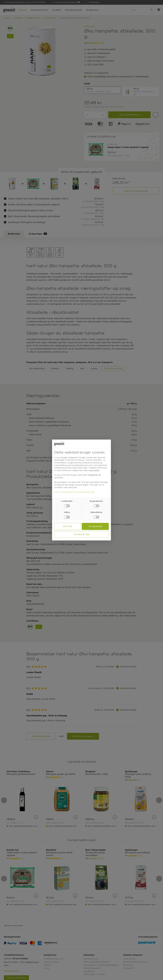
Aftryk (57, 492)
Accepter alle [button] (95, 526)
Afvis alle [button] (68, 526)
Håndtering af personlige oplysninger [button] (71, 468)
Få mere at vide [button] (81, 534)
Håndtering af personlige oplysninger (78, 492)
